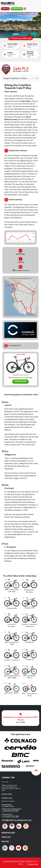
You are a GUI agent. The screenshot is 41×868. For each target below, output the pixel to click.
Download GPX (13, 346)
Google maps (7, 794)
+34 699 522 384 (11, 816)
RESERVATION (20, 381)
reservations (17, 9)
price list (6, 837)
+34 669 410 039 (11, 811)
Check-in (5, 9)
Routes (5, 841)
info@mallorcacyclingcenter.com (17, 820)
